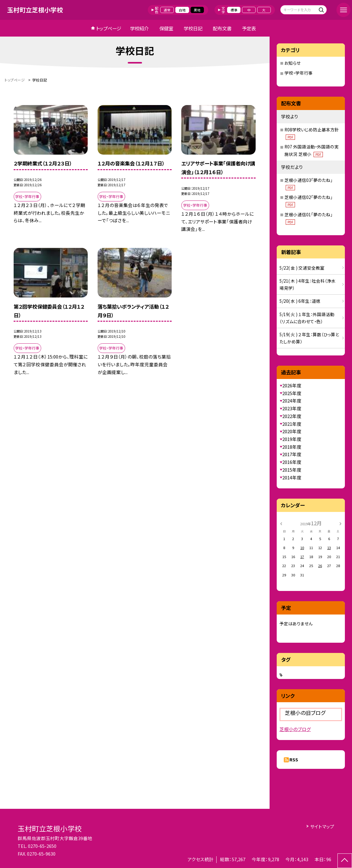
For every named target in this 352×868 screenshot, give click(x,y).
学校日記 (193, 28)
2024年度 (292, 401)
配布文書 (222, 28)
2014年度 (292, 477)
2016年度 (292, 462)
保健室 (166, 28)
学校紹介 (139, 28)
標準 (234, 10)
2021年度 (292, 424)
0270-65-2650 (42, 846)
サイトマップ (322, 826)
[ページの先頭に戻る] (345, 861)
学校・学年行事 (299, 73)
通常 (167, 10)
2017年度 (292, 454)
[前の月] (281, 523)
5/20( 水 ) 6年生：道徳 (300, 301)
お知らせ (293, 63)
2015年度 (292, 470)
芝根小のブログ (295, 729)
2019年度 (292, 439)
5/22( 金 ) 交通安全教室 (302, 268)
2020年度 (292, 431)
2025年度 (292, 393)
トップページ (109, 28)
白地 (182, 10)
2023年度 (292, 408)
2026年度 (292, 385)
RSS (294, 759)
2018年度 (292, 447)
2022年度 (292, 416)
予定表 (249, 28)
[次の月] (341, 523)
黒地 (197, 10)
